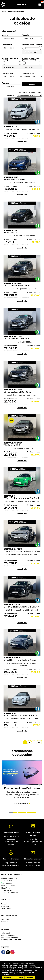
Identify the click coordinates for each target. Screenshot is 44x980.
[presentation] (5, 786)
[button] (11, 813)
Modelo (25, 35)
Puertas (5, 83)
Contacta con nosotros (11, 874)
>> (39, 742)
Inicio (4, 11)
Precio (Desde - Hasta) (32, 45)
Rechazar (19, 978)
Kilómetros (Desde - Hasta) (11, 59)
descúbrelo (22, 141)
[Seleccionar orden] (29, 95)
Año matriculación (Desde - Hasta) (30, 59)
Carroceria (7, 45)
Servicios (5, 922)
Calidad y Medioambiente (11, 940)
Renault (4, 904)
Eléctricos (5, 906)
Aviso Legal (5, 933)
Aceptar (7, 978)
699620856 (8, 883)
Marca (5, 35)
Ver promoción (21, 803)
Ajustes (30, 978)
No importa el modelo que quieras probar (33, 842)
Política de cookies (8, 935)
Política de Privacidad (10, 938)
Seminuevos (6, 908)
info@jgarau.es (9, 885)
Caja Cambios (8, 73)
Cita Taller (5, 920)
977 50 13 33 (8, 881)
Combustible (28, 73)
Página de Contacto (9, 878)
